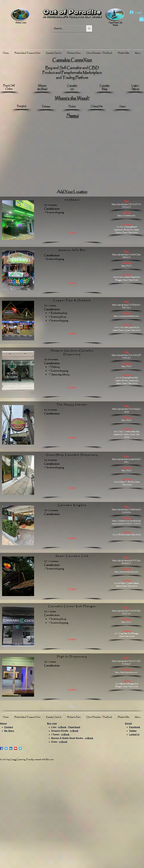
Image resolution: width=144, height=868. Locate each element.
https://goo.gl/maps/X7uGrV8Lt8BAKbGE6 (126, 356)
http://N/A (126, 266)
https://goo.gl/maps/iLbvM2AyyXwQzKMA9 (126, 511)
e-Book (62, 727)
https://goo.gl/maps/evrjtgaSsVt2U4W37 (126, 460)
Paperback (74, 727)
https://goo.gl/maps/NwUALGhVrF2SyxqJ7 (126, 662)
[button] (142, 18)
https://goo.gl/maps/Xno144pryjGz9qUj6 (126, 410)
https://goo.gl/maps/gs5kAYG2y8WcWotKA (126, 562)
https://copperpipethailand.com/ (126, 316)
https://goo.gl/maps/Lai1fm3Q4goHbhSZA (126, 256)
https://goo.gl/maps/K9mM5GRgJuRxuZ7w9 (126, 612)
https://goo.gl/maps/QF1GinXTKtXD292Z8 (126, 206)
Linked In (134, 735)
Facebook (135, 727)
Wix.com (50, 760)
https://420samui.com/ (126, 215)
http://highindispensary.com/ (126, 672)
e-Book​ (74, 731)
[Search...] (67, 29)
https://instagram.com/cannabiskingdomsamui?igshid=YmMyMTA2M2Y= (126, 522)
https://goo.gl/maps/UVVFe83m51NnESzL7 (126, 306)
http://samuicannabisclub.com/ (126, 572)
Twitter (133, 731)
